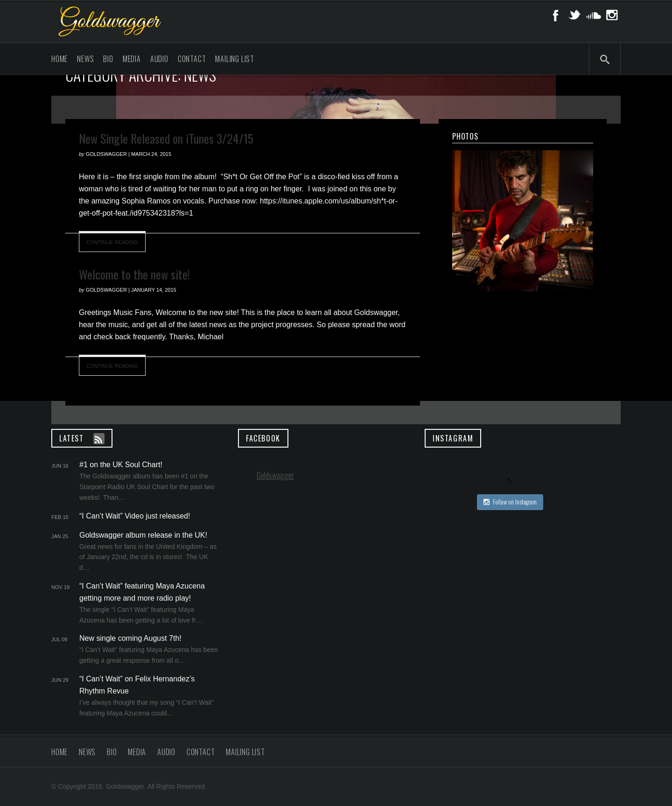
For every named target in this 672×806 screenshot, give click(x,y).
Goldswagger (275, 475)
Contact (192, 59)
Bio (108, 59)
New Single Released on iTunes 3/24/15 (166, 138)
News (85, 59)
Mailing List (235, 59)
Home (59, 59)
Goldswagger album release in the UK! (143, 535)
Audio (159, 59)
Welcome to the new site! (134, 274)
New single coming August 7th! (130, 638)
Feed (99, 439)
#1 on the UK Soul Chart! (121, 465)
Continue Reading (112, 242)
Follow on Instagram (510, 502)
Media (132, 59)
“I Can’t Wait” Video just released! (135, 516)
